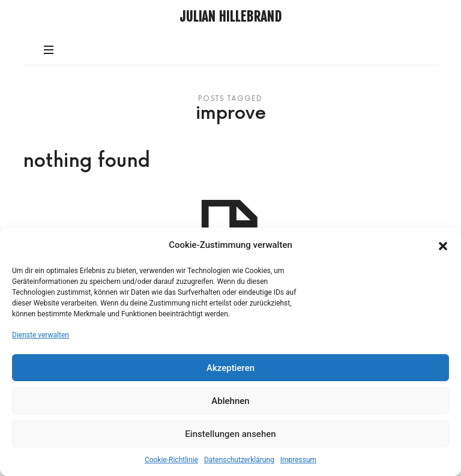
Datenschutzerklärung (239, 460)
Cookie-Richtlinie (171, 460)
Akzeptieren (230, 368)
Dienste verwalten (41, 335)
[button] (443, 245)
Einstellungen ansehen (230, 434)
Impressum (298, 460)
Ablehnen (230, 401)
